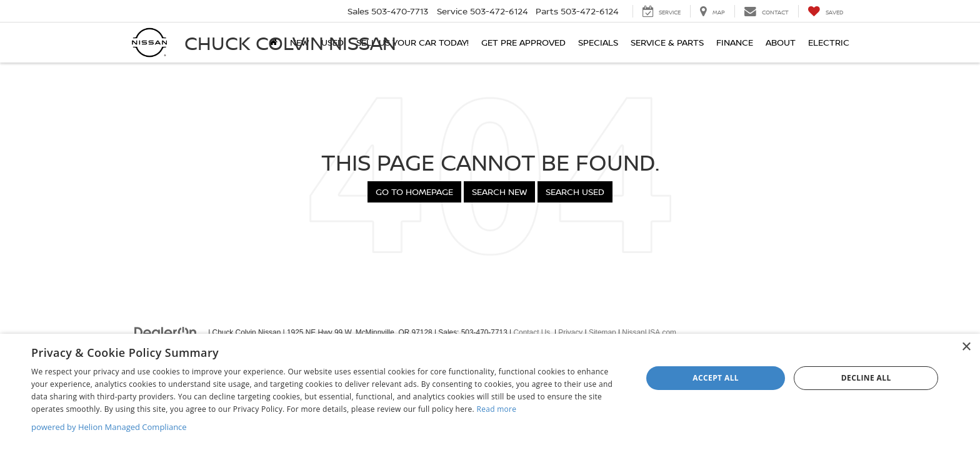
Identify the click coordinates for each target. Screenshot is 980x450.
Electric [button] (829, 42)
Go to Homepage (414, 192)
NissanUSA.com (649, 332)
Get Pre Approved (523, 42)
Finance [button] (735, 42)
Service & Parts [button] (667, 42)
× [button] (966, 347)
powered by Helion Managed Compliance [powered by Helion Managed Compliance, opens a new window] (109, 427)
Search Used (575, 192)
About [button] (781, 42)
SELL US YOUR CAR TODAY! (412, 42)
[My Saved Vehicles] (825, 11)
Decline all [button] (866, 378)
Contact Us (532, 332)
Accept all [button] (716, 378)
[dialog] (490, 392)
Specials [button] (598, 42)
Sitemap (602, 332)
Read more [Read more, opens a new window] (496, 409)
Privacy (570, 332)
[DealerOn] (166, 332)
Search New (499, 192)
